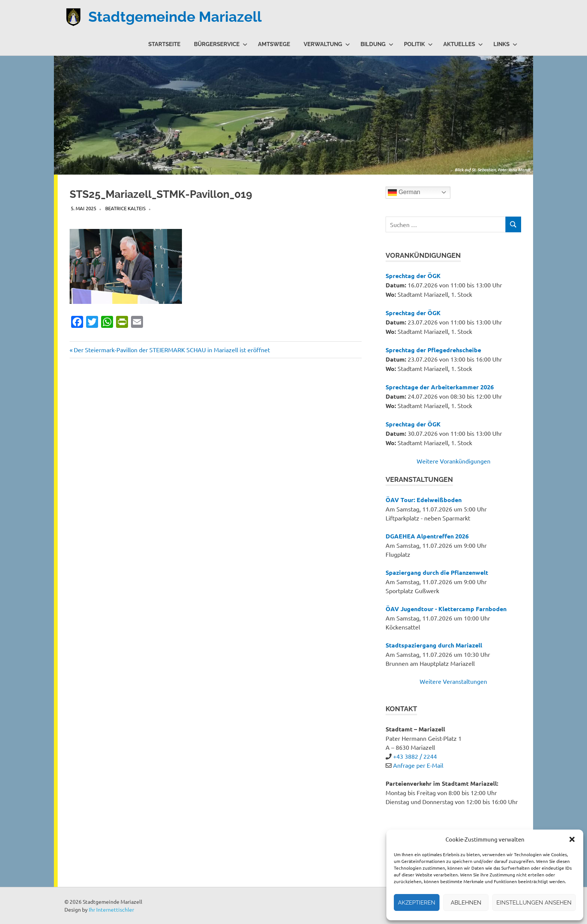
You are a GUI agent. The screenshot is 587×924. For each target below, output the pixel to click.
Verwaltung (327, 44)
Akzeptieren (417, 903)
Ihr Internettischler (111, 909)
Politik (418, 44)
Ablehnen (466, 903)
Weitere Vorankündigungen (454, 461)
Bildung (377, 44)
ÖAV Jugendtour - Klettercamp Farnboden (446, 609)
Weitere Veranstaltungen (453, 681)
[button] (572, 839)
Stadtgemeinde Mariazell (175, 17)
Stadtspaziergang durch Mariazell (434, 645)
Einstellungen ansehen (534, 903)
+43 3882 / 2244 (415, 756)
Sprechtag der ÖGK (413, 276)
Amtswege (274, 44)
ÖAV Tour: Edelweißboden (424, 500)
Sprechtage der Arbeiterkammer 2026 (440, 387)
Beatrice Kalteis (125, 208)
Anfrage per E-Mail (418, 765)
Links (505, 44)
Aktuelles (463, 44)
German (404, 193)
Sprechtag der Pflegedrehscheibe (433, 350)
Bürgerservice (221, 44)
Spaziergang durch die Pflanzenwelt (437, 572)
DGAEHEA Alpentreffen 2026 (427, 536)
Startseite (164, 44)
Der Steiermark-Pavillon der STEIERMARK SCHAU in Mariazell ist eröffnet (172, 350)
